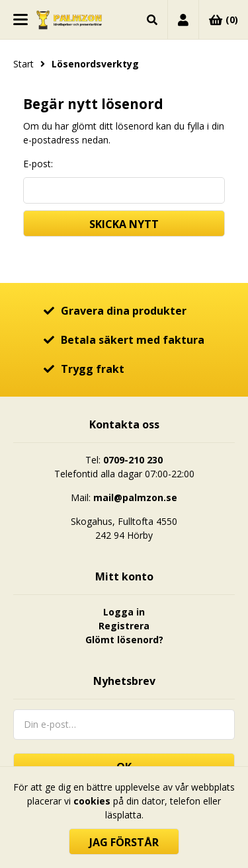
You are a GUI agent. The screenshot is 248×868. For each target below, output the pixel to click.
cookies (92, 801)
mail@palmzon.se (135, 497)
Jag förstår (124, 842)
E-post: (38, 164)
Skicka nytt (124, 224)
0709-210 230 (133, 460)
